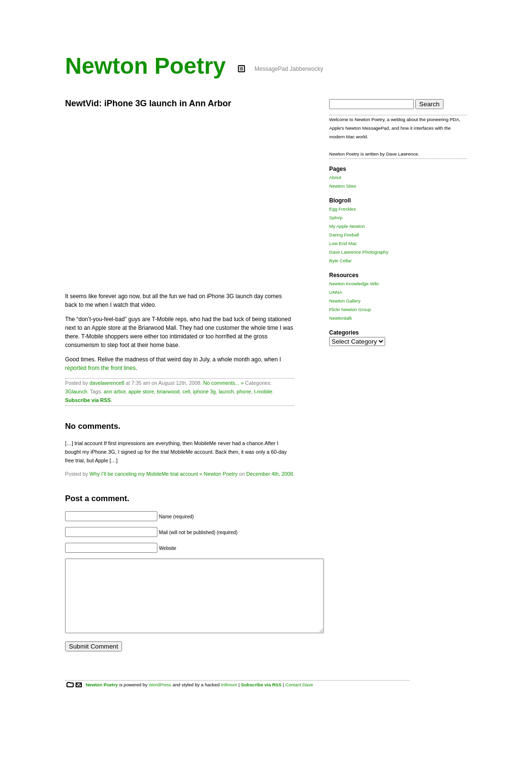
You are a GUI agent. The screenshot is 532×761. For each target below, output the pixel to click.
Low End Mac (343, 243)
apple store (141, 392)
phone (244, 392)
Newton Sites (343, 186)
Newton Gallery (345, 301)
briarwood (168, 392)
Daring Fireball (344, 235)
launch (226, 392)
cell (186, 392)
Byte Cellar (340, 261)
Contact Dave (299, 699)
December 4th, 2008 (270, 474)
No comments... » (224, 383)
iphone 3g (205, 392)
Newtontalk (340, 318)
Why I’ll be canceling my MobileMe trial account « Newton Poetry (164, 474)
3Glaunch (76, 392)
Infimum (229, 699)
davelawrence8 (107, 383)
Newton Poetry (145, 66)
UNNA (336, 292)
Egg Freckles (343, 209)
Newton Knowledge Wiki (354, 284)
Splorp (336, 218)
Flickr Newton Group (350, 309)
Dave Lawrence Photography (359, 252)
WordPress (160, 699)
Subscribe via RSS (88, 400)
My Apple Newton (347, 226)
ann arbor (115, 392)
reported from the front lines (100, 368)
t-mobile (263, 392)
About (335, 177)
